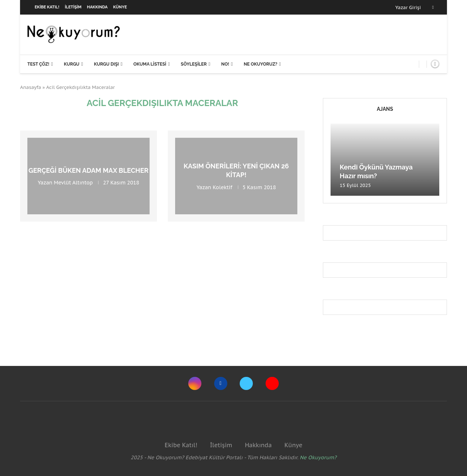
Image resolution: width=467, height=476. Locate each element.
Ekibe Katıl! (47, 7)
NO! (225, 64)
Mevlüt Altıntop (74, 183)
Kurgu (72, 64)
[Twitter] (246, 383)
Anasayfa (31, 87)
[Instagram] (195, 383)
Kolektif (223, 187)
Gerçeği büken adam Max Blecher (88, 170)
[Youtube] (272, 383)
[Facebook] (433, 7)
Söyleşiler (194, 64)
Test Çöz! (38, 64)
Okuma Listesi (150, 64)
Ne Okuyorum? (318, 457)
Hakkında (97, 7)
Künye (120, 7)
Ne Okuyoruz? (260, 64)
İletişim (73, 7)
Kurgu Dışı (106, 64)
